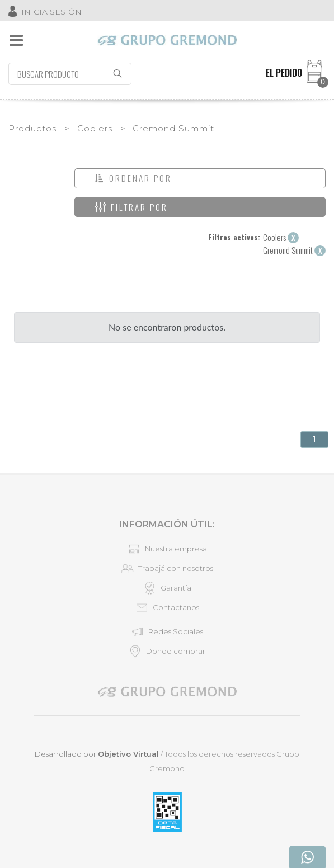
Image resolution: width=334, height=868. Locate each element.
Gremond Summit (173, 128)
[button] (200, 178)
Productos (32, 128)
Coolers (95, 128)
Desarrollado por (97, 754)
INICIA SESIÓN (51, 12)
